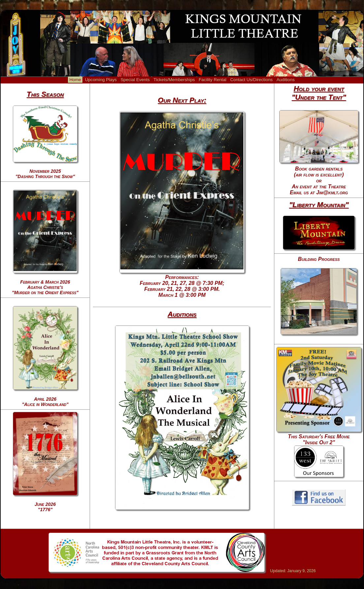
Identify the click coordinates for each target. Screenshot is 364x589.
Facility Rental (213, 80)
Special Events (135, 80)
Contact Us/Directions (251, 80)
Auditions (286, 80)
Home (75, 80)
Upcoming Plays (101, 80)
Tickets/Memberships (174, 80)
